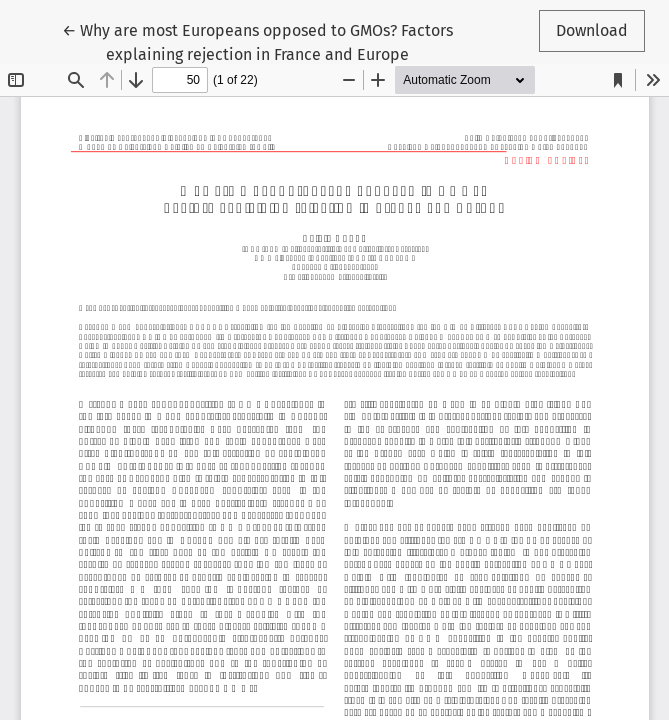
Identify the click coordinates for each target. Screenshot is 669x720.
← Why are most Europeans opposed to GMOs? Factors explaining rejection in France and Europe (257, 41)
